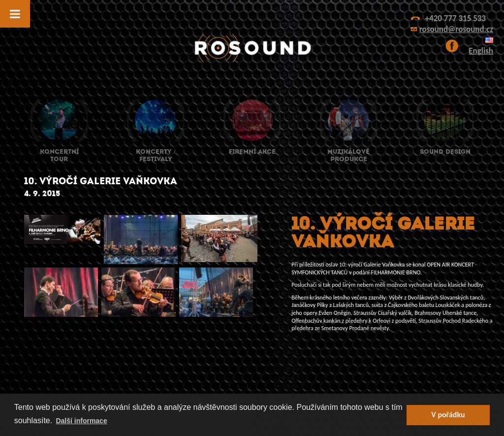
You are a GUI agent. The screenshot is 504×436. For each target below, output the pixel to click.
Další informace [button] (81, 421)
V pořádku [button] (448, 415)
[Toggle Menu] (15, 14)
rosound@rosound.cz (456, 29)
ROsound (252, 48)
